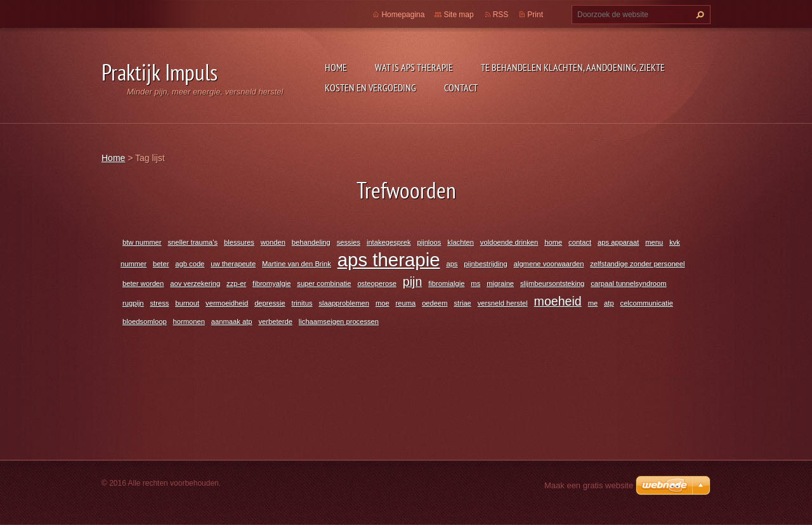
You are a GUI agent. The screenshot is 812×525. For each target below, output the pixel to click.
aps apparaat (618, 242)
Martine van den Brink (297, 264)
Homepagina (403, 15)
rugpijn (133, 303)
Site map (458, 15)
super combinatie (324, 283)
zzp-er (236, 283)
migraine (500, 283)
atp (609, 303)
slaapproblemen (344, 303)
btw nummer (142, 242)
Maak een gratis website (589, 485)
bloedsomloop (145, 321)
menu (654, 242)
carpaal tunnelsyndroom (628, 283)
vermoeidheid (227, 303)
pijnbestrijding (485, 264)
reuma (406, 303)
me (593, 303)
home (553, 242)
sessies (349, 242)
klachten (461, 242)
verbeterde (275, 321)
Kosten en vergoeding (370, 87)
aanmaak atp (232, 321)
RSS (501, 15)
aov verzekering (195, 283)
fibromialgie (446, 283)
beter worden (143, 283)
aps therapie (389, 260)
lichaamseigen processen (339, 321)
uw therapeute (233, 264)
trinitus (302, 303)
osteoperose (377, 283)
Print (535, 15)
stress (159, 303)
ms (475, 283)
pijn (413, 282)
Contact (461, 87)
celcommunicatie (647, 303)
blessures (239, 242)
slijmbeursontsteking (552, 283)
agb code (190, 264)
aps (452, 264)
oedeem (435, 303)
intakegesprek (389, 242)
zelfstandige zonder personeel (637, 264)
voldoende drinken (509, 242)
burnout (187, 303)
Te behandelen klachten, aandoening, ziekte (573, 67)
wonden (273, 242)
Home (336, 67)
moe (383, 303)
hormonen (189, 321)
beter (161, 264)
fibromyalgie (272, 283)
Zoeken (698, 15)
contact (580, 242)
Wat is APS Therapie (414, 67)
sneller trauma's (193, 242)
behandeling (311, 242)
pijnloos (429, 242)
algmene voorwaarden (549, 264)
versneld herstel (503, 303)
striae (462, 303)
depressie (270, 303)
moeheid (558, 301)
